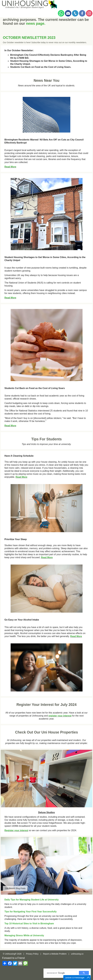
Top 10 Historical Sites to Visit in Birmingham (29, 924)
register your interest (60, 716)
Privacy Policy (32, 954)
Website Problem (59, 954)
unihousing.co (77, 954)
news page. (36, 23)
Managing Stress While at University (24, 935)
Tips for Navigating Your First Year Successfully (30, 912)
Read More (10, 167)
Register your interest (16, 830)
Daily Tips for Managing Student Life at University (32, 900)
